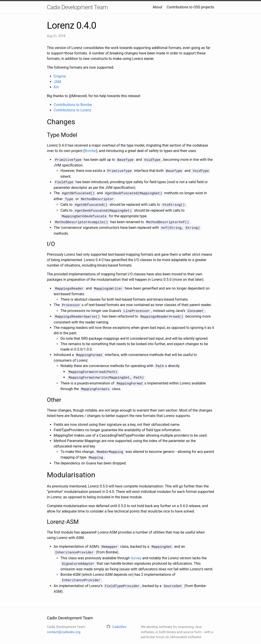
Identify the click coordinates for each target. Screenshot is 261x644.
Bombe (90, 151)
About (157, 7)
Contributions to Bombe (73, 105)
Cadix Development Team (77, 7)
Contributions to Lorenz (73, 110)
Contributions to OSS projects (190, 7)
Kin (56, 87)
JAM (58, 82)
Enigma (60, 76)
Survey (136, 550)
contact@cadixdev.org (64, 623)
